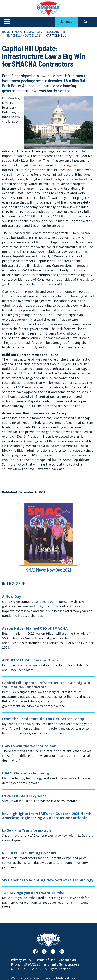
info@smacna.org (66, 964)
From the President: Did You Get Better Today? (44, 719)
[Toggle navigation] (7, 22)
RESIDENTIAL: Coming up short (29, 853)
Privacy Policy (21, 960)
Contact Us (67, 960)
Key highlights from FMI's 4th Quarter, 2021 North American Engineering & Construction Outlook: (47, 816)
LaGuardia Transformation (27, 830)
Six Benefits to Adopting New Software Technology (48, 880)
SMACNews (34, 32)
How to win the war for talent (29, 746)
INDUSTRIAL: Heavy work (24, 796)
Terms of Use (45, 960)
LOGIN (66, 22)
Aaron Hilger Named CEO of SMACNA (35, 628)
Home (6, 32)
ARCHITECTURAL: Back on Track (30, 660)
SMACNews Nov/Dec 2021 (24, 35)
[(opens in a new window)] (35, 952)
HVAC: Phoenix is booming (26, 773)
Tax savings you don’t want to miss (33, 893)
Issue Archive (56, 32)
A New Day (11, 597)
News (19, 32)
